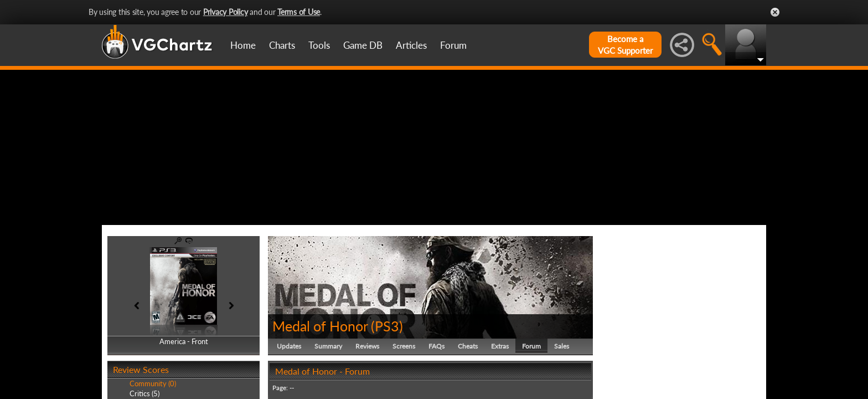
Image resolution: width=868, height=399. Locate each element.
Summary (328, 346)
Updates (289, 346)
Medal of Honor (320, 326)
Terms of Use (299, 12)
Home (243, 45)
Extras (500, 346)
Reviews (367, 346)
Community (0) (153, 383)
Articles (411, 45)
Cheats (468, 346)
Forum (453, 45)
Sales (562, 346)
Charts (282, 45)
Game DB (363, 45)
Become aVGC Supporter (625, 45)
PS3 (387, 326)
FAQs (436, 346)
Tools (319, 45)
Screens (404, 346)
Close (775, 12)
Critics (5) (144, 393)
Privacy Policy (226, 12)
